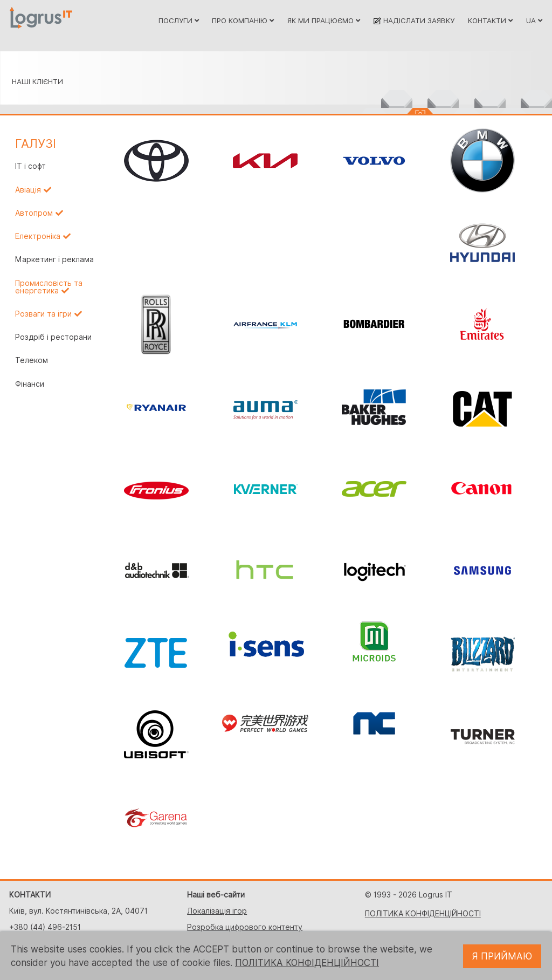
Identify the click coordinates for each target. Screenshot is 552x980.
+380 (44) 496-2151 (45, 927)
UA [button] (534, 20)
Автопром (34, 213)
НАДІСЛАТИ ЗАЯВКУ (414, 20)
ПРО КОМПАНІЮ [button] (243, 20)
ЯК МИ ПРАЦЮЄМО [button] (324, 20)
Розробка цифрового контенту (245, 927)
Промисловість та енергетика (49, 287)
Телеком (32, 360)
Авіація (28, 190)
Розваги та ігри (43, 314)
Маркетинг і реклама (54, 259)
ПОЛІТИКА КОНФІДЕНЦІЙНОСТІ (423, 914)
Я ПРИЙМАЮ (502, 956)
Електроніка (38, 236)
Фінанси (30, 384)
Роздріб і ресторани (53, 337)
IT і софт (30, 166)
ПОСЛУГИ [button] (179, 20)
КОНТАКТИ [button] (490, 20)
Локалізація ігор (217, 911)
